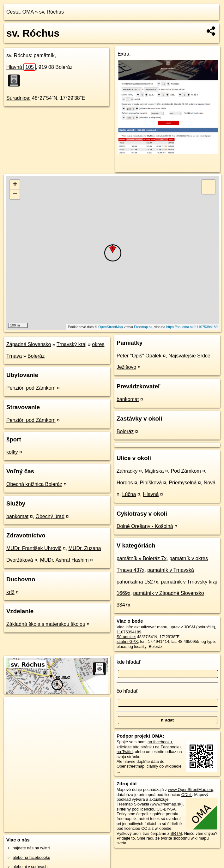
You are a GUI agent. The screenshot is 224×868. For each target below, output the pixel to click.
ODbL (187, 795)
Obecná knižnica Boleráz (34, 484)
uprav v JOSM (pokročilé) (192, 627)
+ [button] (15, 185)
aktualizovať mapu (151, 627)
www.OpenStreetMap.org (191, 790)
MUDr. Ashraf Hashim (64, 560)
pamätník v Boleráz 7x (142, 558)
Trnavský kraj (72, 344)
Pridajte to (126, 838)
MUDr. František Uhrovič (34, 548)
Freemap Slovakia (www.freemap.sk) (150, 804)
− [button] (15, 195)
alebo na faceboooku (31, 857)
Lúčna (129, 494)
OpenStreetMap (111, 327)
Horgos (125, 483)
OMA (28, 12)
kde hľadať (129, 662)
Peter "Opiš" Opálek (139, 356)
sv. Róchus (51, 12)
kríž (10, 592)
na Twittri (125, 752)
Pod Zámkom (186, 471)
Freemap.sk (143, 327)
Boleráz (36, 356)
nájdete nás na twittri (31, 848)
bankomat (17, 516)
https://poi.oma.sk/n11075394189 (192, 327)
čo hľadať (127, 691)
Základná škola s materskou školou (46, 624)
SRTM (176, 833)
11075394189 (129, 632)
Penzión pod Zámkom (31, 388)
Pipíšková (151, 483)
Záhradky (127, 471)
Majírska (154, 471)
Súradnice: (18, 98)
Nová (210, 483)
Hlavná (21, 67)
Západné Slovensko (29, 344)
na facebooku (160, 742)
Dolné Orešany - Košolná (145, 526)
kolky (12, 452)
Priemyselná (183, 483)
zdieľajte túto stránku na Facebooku (149, 747)
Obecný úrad (50, 516)
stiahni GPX (127, 641)
